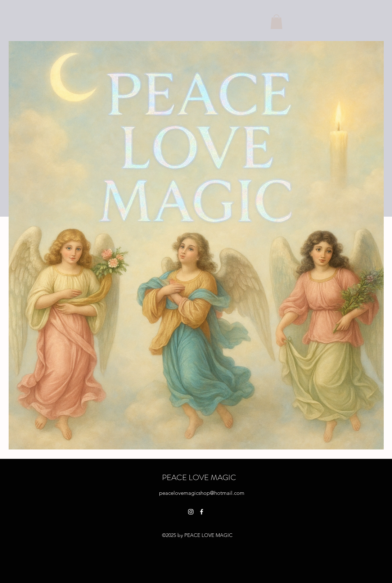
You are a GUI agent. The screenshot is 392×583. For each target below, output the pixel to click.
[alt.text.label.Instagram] (191, 512)
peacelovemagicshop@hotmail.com (202, 493)
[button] (276, 22)
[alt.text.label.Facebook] (202, 512)
